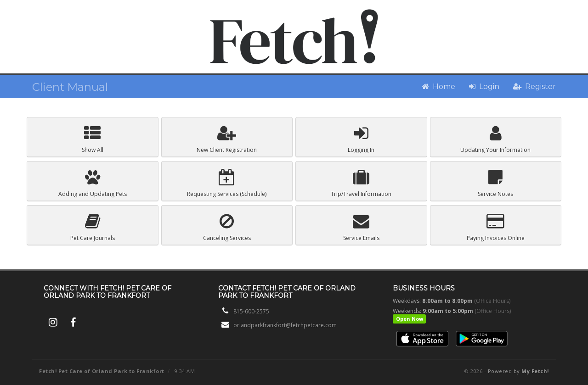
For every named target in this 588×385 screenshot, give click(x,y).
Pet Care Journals (93, 227)
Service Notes (495, 183)
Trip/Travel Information (361, 183)
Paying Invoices (496, 227)
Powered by (518, 371)
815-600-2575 (251, 311)
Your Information (495, 139)
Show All (93, 139)
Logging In (361, 139)
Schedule (227, 183)
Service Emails (361, 227)
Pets (93, 183)
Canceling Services (227, 227)
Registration (227, 139)
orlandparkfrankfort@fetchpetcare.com (285, 325)
